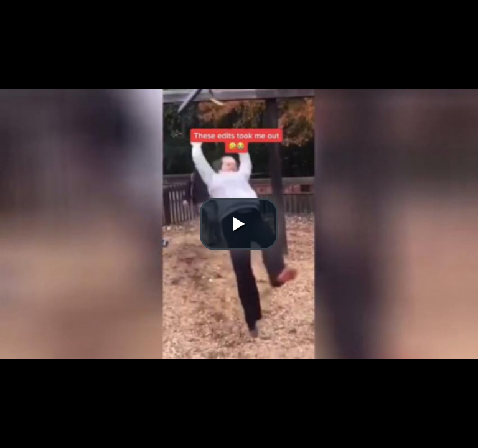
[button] (239, 224)
